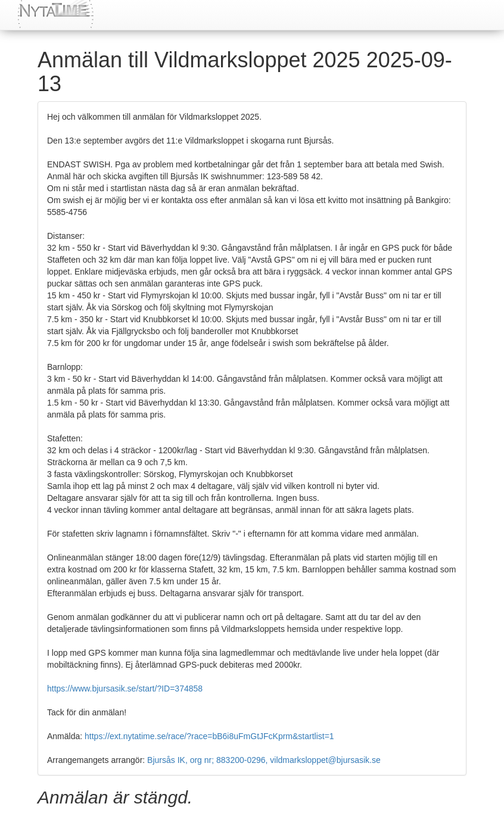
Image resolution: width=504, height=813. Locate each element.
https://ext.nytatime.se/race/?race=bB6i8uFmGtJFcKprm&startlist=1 (209, 736)
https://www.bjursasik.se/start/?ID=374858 (125, 689)
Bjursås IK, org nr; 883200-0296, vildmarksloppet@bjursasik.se (264, 760)
